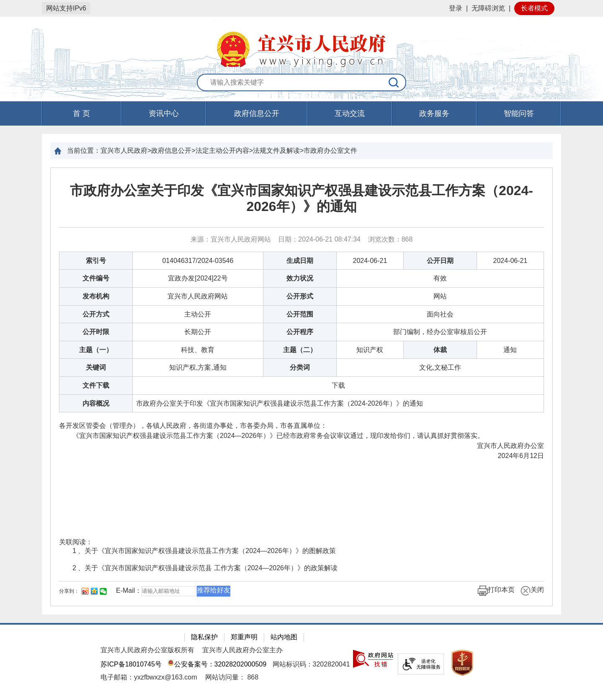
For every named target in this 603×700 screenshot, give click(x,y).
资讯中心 (164, 113)
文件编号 (96, 278)
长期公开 (198, 332)
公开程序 (300, 332)
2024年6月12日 (521, 456)
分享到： (69, 591)
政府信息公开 (257, 113)
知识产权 (370, 350)
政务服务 (434, 113)
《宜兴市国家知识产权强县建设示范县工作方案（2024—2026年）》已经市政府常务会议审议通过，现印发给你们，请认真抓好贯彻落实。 (272, 436)
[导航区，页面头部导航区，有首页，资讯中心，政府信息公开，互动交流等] (301, 113)
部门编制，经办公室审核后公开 (440, 332)
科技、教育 (198, 350)
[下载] (338, 385)
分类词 (300, 367)
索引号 (96, 261)
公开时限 (96, 332)
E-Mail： (129, 591)
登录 (456, 8)
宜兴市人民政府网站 (198, 296)
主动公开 (198, 314)
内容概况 (96, 403)
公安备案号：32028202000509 (217, 664)
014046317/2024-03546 (198, 261)
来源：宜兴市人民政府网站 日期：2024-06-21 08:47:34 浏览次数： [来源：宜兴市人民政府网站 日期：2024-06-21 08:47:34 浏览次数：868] (302, 239)
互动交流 (350, 113)
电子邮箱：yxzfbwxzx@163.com (149, 677)
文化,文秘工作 (440, 367)
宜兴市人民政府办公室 (495, 446)
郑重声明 (244, 637)
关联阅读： (76, 542)
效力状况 (300, 278)
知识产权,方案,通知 (198, 367)
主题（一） (96, 350)
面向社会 (440, 314)
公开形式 (300, 296)
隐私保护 (204, 637)
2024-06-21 (370, 261)
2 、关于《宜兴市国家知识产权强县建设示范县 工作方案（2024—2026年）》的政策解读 (205, 568)
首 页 (81, 113)
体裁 (440, 350)
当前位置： (84, 151)
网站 (440, 296)
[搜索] (394, 82)
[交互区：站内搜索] (301, 83)
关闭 (532, 591)
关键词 (96, 367)
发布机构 (96, 296)
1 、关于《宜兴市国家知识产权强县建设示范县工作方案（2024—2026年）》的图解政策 (204, 551)
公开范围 (300, 314)
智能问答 (519, 113)
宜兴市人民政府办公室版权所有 (147, 650)
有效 (440, 278)
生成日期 (300, 261)
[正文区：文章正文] (301, 387)
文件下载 (96, 385)
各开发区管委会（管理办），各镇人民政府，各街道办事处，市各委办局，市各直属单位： (193, 426)
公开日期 (440, 261)
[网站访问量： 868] (232, 677)
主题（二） (300, 350)
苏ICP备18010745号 (131, 664)
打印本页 (496, 591)
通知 (510, 350)
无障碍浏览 (488, 8)
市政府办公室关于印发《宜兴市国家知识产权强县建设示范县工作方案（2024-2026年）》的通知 (301, 198)
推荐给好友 (214, 590)
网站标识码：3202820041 (311, 664)
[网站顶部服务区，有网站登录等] (301, 8)
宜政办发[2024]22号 (198, 278)
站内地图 (284, 637)
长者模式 (534, 8)
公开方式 (96, 314)
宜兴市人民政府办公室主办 (242, 650)
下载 (338, 385)
